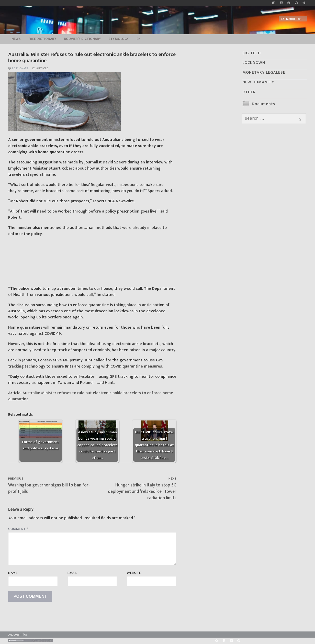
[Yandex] (231, 641)
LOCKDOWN (254, 63)
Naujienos (291, 19)
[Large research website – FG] (304, 3)
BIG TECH (252, 53)
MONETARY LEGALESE (264, 73)
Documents (263, 104)
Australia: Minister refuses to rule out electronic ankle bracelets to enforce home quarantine (91, 396)
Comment (18, 529)
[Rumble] (216, 641)
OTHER (249, 92)
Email (72, 573)
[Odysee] (239, 641)
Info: (23, 634)
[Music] (274, 3)
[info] (289, 3)
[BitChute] (224, 641)
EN (139, 39)
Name (13, 573)
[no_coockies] (281, 3)
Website (134, 573)
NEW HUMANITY (258, 82)
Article (40, 68)
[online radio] (296, 3)
